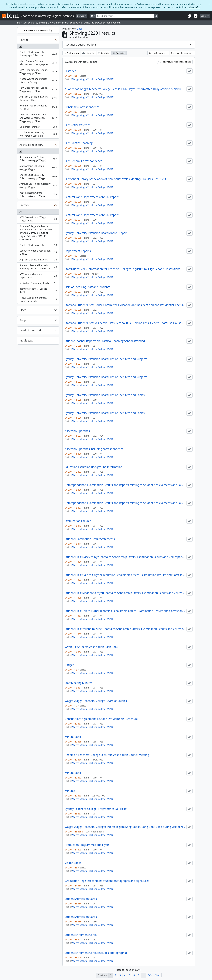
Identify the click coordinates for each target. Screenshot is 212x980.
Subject (24, 320)
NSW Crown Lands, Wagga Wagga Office (38, 219)
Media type (26, 340)
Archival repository (31, 145)
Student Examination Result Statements (90, 539)
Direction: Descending (182, 53)
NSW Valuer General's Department (38, 276)
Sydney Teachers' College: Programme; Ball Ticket (96, 809)
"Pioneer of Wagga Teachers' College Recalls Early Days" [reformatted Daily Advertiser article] (124, 89)
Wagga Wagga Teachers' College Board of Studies (96, 701)
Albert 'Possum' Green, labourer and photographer (38, 63)
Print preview (71, 53)
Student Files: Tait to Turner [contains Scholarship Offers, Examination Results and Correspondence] (125, 611)
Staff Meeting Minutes (79, 683)
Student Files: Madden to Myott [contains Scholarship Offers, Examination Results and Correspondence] (125, 593)
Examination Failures (78, 521)
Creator (24, 205)
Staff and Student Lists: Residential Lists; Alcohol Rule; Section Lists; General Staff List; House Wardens (125, 323)
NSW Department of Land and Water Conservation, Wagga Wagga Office (38, 118)
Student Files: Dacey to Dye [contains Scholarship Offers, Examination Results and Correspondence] (125, 557)
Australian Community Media (38, 284)
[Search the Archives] (125, 16)
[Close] (209, 4)
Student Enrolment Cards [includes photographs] (96, 953)
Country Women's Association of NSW (38, 252)
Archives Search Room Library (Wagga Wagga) (38, 185)
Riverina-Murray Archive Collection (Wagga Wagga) (38, 159)
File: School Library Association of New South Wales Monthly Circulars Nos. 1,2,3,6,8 (117, 179)
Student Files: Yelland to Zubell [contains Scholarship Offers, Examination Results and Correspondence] (125, 629)
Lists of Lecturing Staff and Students (87, 287)
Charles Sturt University (38, 246)
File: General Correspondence (83, 161)
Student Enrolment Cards (81, 935)
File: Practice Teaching (79, 143)
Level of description (32, 330)
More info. (194, 7)
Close (79, 29)
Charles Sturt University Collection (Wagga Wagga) (38, 177)
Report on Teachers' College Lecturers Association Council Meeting (107, 755)
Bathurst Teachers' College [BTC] (38, 290)
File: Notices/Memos (78, 125)
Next (157, 975)
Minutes (70, 791)
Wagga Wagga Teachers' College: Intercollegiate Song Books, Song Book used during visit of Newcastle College (125, 827)
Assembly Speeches (77, 431)
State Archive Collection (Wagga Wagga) (38, 168)
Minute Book (73, 737)
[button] (190, 16)
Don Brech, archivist (38, 127)
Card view (104, 53)
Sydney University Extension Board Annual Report (96, 233)
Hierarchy (89, 53)
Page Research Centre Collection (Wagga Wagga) (38, 194)
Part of (24, 40)
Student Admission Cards (81, 899)
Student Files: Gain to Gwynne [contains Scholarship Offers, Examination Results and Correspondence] (125, 575)
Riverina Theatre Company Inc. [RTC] (38, 107)
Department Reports (78, 251)
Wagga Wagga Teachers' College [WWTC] (93, 79)
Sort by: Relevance (157, 53)
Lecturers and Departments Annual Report (92, 197)
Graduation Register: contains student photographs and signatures (107, 881)
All (21, 46)
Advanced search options (81, 45)
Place (23, 310)
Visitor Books (73, 863)
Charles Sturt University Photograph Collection (38, 54)
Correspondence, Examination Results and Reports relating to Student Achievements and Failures (125, 485)
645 (150, 975)
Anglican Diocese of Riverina (38, 260)
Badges (69, 665)
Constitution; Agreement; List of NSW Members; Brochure (101, 719)
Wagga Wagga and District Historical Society (38, 80)
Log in (204, 16)
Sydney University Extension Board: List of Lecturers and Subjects (106, 359)
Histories (70, 71)
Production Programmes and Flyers (87, 845)
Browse (81, 16)
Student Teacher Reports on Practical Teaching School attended (105, 341)
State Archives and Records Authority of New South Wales (38, 267)
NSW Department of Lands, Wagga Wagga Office (38, 72)
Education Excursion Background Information (94, 467)
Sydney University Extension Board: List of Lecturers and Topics (105, 395)
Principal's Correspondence (82, 107)
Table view (119, 53)
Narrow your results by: (38, 30)
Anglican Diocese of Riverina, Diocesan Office (38, 98)
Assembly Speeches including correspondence (94, 449)
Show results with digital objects (175, 62)
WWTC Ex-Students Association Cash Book (91, 647)
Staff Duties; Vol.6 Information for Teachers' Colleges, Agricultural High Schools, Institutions (123, 269)
